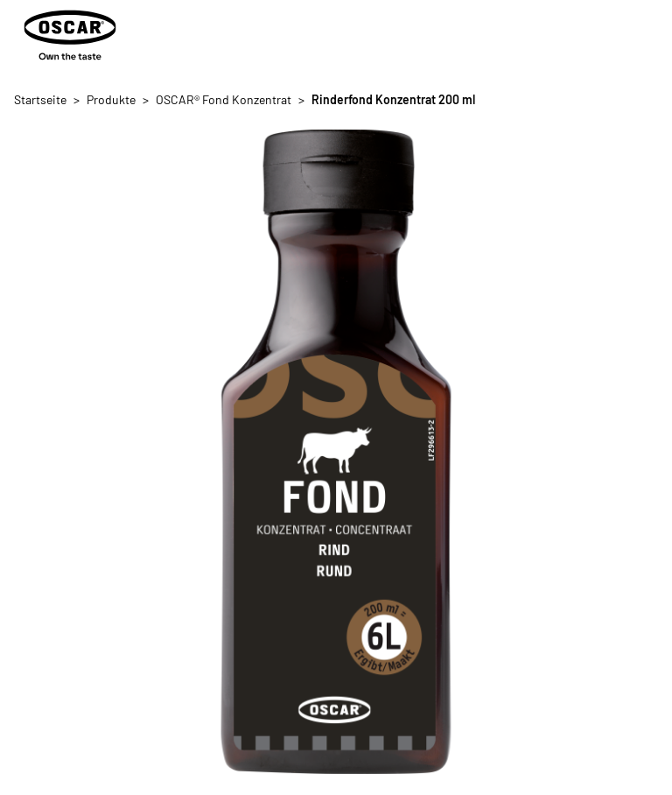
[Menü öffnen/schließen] (644, 35)
